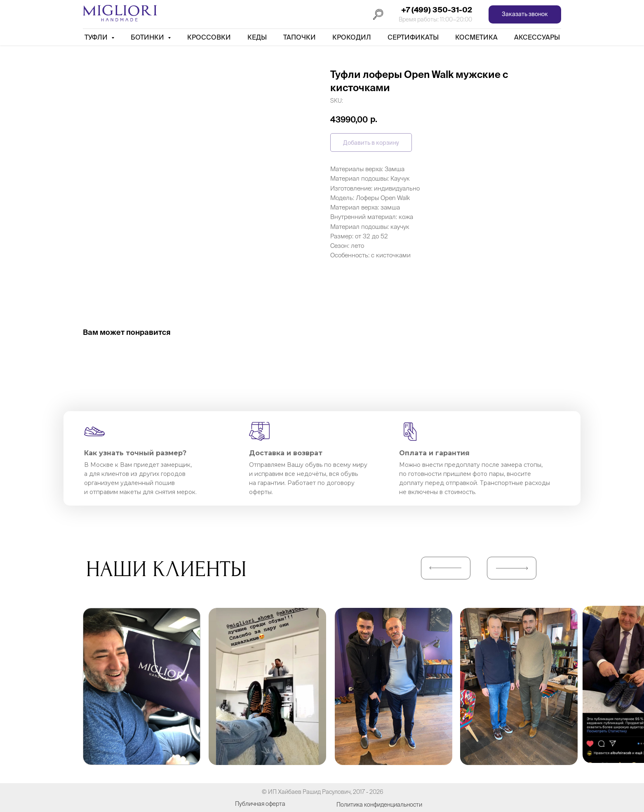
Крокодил (352, 37)
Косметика (476, 37)
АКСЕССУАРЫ (537, 37)
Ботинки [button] (148, 37)
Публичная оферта (260, 804)
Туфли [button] (97, 37)
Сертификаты (413, 37)
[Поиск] (378, 14)
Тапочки (300, 37)
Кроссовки (209, 37)
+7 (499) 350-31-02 (437, 10)
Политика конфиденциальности (379, 805)
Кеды (257, 37)
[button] (525, 15)
